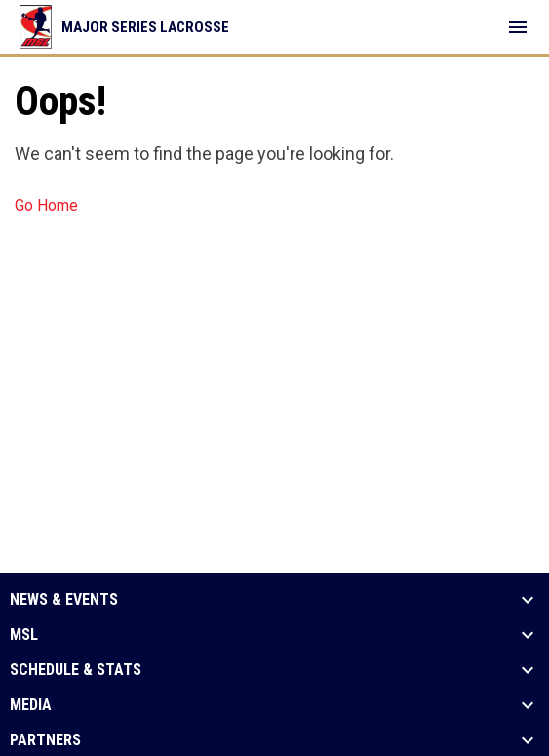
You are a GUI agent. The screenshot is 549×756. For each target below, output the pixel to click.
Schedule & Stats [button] (76, 670)
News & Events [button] (64, 600)
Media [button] (31, 705)
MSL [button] (24, 635)
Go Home (46, 205)
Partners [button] (45, 740)
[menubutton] (518, 27)
